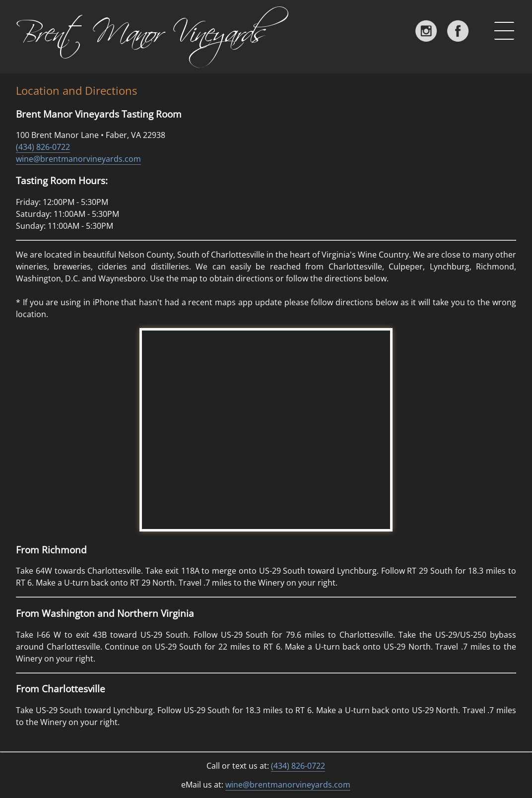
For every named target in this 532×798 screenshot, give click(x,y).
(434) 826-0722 (43, 147)
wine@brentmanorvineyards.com (78, 159)
